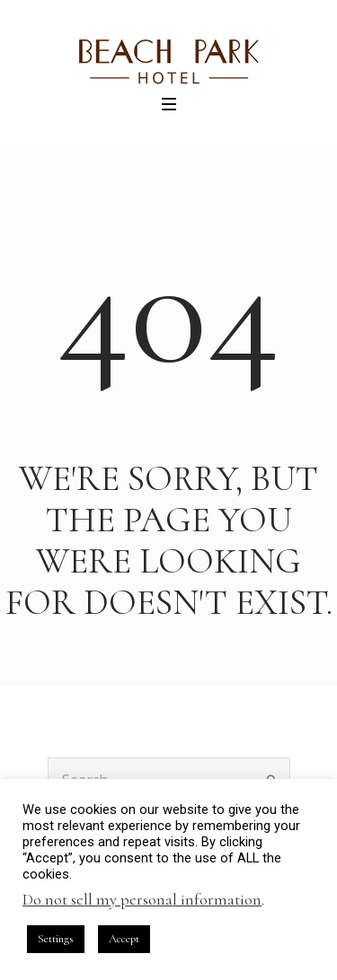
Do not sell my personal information (142, 899)
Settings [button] (56, 939)
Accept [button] (124, 939)
